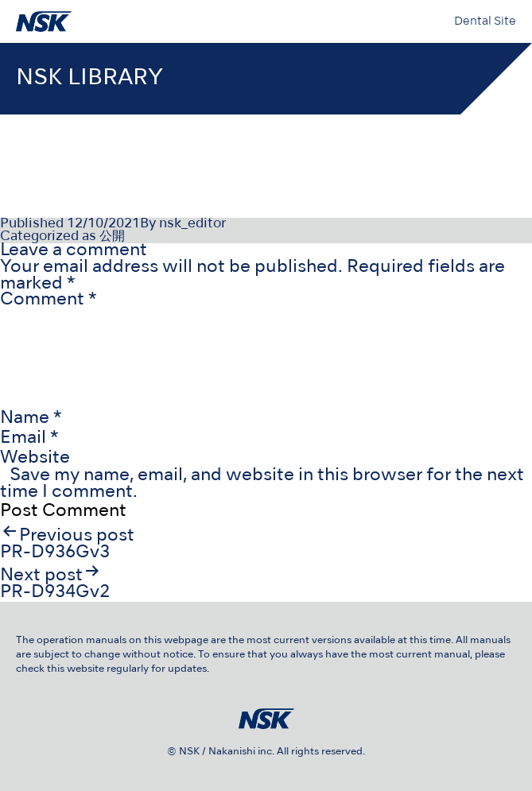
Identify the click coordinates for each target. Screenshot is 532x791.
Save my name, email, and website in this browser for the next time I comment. (262, 484)
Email (29, 438)
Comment (49, 300)
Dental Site (485, 21)
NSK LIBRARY (89, 78)
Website (35, 458)
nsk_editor (192, 224)
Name (31, 419)
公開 (112, 237)
